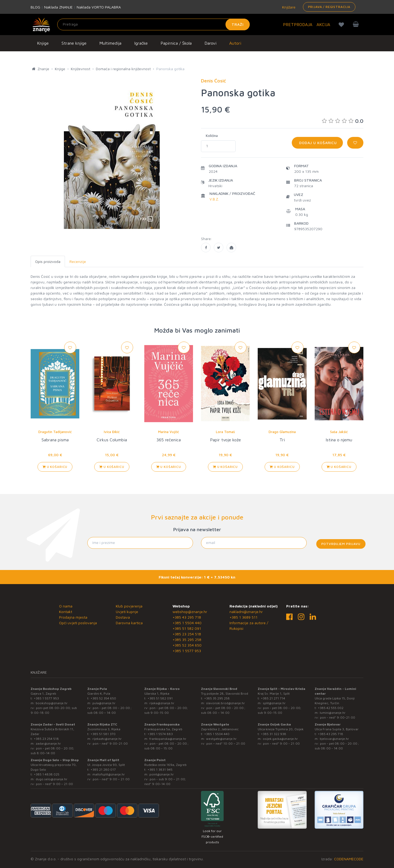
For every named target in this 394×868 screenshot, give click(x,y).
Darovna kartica (129, 623)
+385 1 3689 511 (243, 617)
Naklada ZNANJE (58, 7)
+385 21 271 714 (273, 698)
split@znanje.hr (274, 703)
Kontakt (66, 612)
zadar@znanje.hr (48, 743)
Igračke (141, 43)
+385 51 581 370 (103, 734)
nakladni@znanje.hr (246, 612)
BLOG (35, 7)
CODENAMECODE (349, 859)
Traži (238, 24)
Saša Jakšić (339, 432)
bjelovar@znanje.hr (334, 739)
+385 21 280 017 (103, 770)
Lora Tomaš (225, 432)
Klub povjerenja (129, 606)
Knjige (43, 43)
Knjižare (288, 7)
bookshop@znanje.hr (52, 703)
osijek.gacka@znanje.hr (280, 739)
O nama (66, 606)
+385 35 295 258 (187, 640)
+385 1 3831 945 (160, 770)
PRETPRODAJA (298, 24)
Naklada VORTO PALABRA (99, 7)
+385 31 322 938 (274, 734)
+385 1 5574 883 (160, 734)
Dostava (123, 617)
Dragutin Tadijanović (55, 432)
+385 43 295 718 (187, 617)
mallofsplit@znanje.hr (109, 774)
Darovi (210, 43)
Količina (212, 136)
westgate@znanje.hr (221, 739)
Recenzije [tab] (78, 261)
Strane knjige (74, 43)
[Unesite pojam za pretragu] (153, 24)
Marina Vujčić (169, 432)
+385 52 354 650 (187, 645)
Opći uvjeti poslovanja (78, 623)
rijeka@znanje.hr (162, 703)
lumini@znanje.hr (333, 713)
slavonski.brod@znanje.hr (225, 703)
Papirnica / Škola (176, 43)
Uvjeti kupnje (127, 612)
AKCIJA (323, 24)
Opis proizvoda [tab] (48, 261)
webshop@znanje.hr (190, 612)
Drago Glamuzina (282, 432)
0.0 (343, 121)
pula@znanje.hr (104, 703)
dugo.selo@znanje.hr (52, 779)
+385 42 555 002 (331, 708)
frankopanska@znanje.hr (168, 739)
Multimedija (110, 43)
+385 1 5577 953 (187, 651)
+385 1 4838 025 (47, 774)
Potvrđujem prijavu (341, 544)
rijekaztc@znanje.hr (107, 739)
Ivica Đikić (112, 432)
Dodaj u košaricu (317, 143)
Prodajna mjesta (73, 617)
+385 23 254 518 (187, 634)
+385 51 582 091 (187, 628)
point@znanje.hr (162, 774)
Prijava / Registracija (329, 7)
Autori (235, 43)
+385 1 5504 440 (187, 623)
